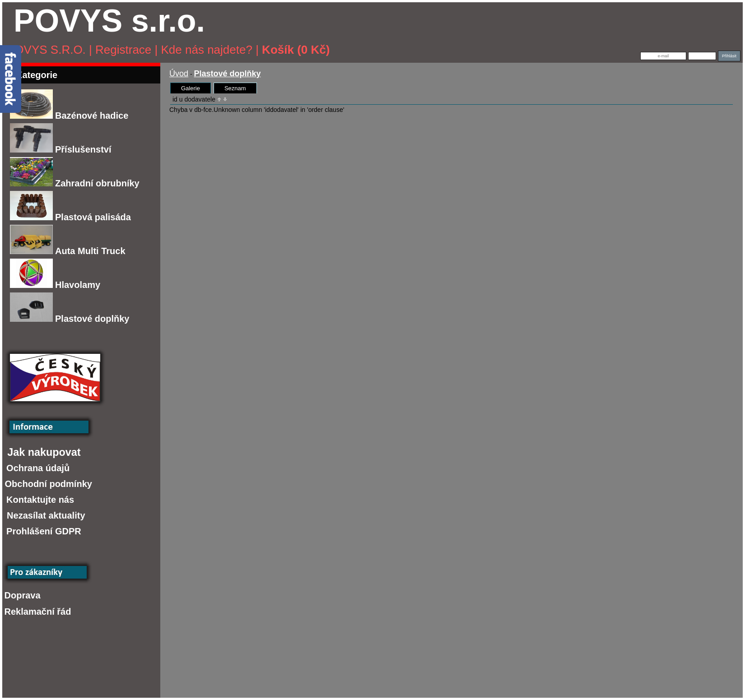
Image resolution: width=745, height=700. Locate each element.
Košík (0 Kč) (296, 50)
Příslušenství (61, 149)
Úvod (179, 74)
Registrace (123, 50)
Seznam (235, 88)
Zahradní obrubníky (75, 183)
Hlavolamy (55, 285)
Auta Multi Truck (68, 251)
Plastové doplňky (70, 319)
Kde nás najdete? (207, 50)
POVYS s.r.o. (46, 50)
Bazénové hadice (69, 116)
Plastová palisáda (70, 217)
